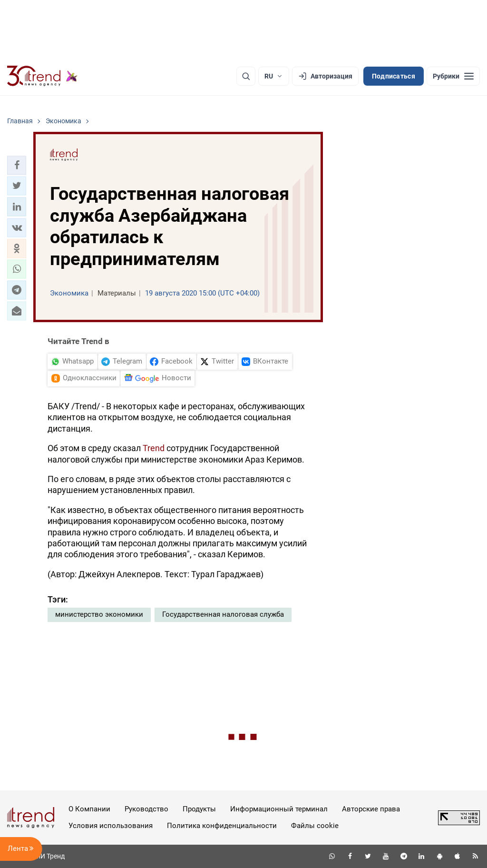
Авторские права (371, 809)
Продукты (199, 809)
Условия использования (111, 826)
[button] (17, 165)
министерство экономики (99, 614)
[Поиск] (246, 76)
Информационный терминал (279, 809)
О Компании (89, 809)
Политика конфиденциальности (222, 826)
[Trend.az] (42, 76)
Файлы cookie (315, 826)
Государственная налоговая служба (223, 614)
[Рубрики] (453, 76)
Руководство (146, 809)
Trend (154, 448)
